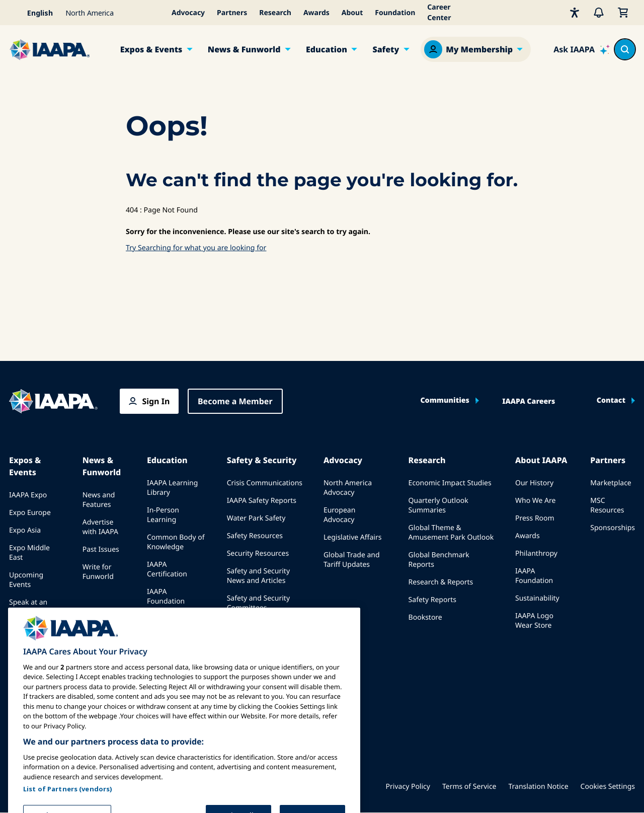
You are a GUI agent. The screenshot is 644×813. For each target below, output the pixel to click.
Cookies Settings (608, 787)
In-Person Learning (163, 515)
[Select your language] (34, 13)
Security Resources (258, 553)
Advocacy (188, 13)
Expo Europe (30, 513)
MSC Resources (607, 505)
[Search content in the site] (625, 49)
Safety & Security (262, 460)
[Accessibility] (575, 13)
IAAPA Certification (167, 569)
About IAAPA (541, 460)
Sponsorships (613, 528)
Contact (611, 401)
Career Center (439, 13)
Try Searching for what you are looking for (196, 248)
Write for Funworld (98, 572)
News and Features (99, 500)
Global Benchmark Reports (439, 560)
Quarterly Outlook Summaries (438, 505)
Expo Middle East (29, 553)
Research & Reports (441, 582)
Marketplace (611, 483)
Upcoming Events (26, 580)
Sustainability (537, 598)
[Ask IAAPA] (582, 49)
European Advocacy (339, 515)
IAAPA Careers (529, 402)
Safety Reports (432, 600)
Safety (386, 49)
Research (275, 13)
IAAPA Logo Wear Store (534, 621)
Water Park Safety (256, 518)
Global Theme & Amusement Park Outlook (451, 533)
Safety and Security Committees (258, 603)
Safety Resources (255, 536)
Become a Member (235, 401)
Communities (445, 401)
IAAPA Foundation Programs (166, 601)
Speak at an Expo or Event (32, 607)
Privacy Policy (408, 787)
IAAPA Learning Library (172, 488)
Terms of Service (469, 787)
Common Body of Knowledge (176, 542)
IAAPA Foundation (534, 576)
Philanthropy (536, 553)
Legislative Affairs (352, 537)
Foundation (395, 13)
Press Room (535, 518)
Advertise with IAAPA (100, 527)
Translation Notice (539, 787)
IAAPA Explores (172, 629)
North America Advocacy (348, 488)
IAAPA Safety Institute (263, 625)
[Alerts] (599, 13)
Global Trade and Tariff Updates (352, 560)
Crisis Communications (265, 483)
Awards (316, 13)
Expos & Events (151, 49)
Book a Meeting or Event (35, 634)
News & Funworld (244, 49)
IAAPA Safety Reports (262, 501)
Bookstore (425, 617)
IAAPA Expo (28, 495)
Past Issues (101, 549)
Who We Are (535, 501)
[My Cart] (623, 13)
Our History (534, 483)
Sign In (156, 401)
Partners (232, 13)
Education (327, 49)
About (352, 13)
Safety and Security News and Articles (258, 576)
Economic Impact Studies (450, 483)
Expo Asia (25, 530)
